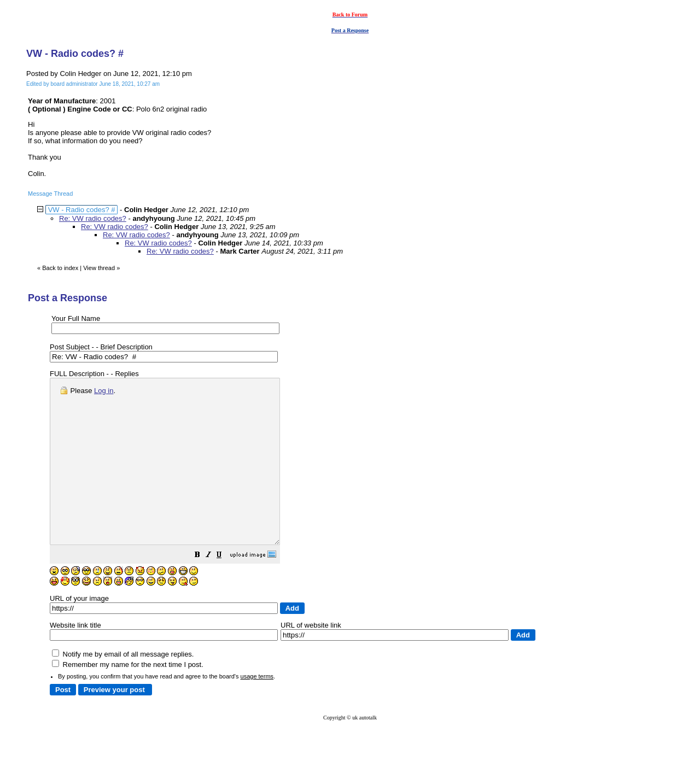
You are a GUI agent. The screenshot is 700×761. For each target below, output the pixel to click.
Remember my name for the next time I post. (128, 697)
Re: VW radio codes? (93, 218)
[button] (225, 589)
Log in (104, 391)
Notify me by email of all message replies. (123, 687)
